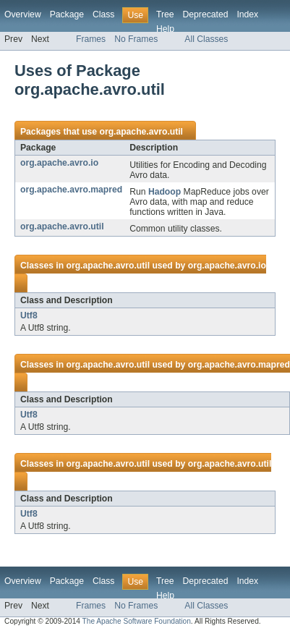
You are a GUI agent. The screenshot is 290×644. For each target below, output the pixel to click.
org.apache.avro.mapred (71, 190)
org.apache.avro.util (141, 132)
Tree (165, 14)
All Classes (206, 39)
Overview (23, 14)
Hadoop (165, 192)
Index (247, 14)
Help (165, 29)
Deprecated (206, 14)
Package (67, 14)
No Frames (136, 39)
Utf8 (29, 315)
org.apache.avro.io (59, 163)
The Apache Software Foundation (137, 621)
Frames (91, 39)
